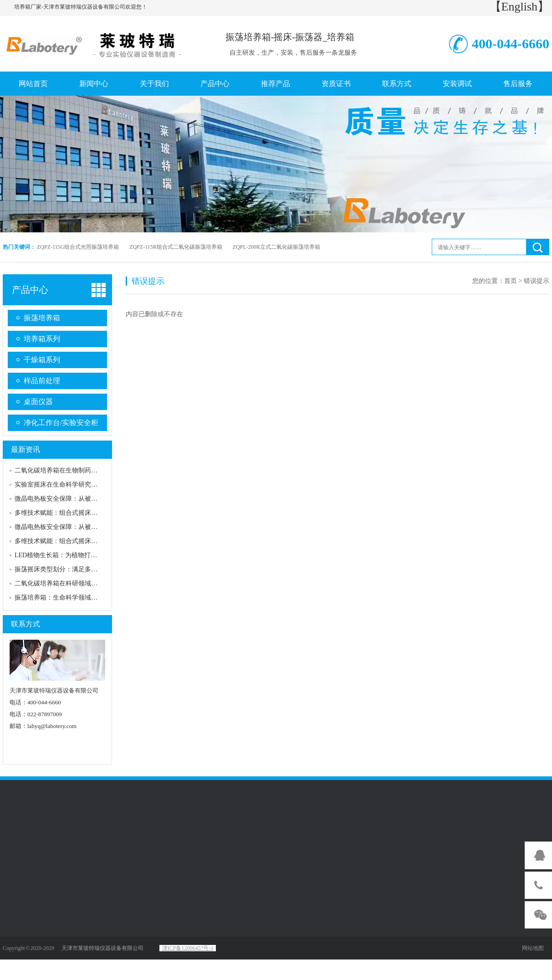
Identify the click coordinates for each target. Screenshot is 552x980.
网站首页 (33, 84)
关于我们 (154, 84)
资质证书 (336, 84)
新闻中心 (94, 84)
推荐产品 (276, 84)
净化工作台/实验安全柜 (61, 423)
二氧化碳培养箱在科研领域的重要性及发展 (75, 583)
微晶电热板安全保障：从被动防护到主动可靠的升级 (88, 499)
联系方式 (397, 84)
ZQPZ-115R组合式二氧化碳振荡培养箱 (176, 247)
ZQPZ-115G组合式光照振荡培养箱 (78, 247)
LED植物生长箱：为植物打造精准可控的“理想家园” (87, 555)
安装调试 (457, 84)
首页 (511, 281)
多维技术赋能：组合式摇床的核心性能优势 (75, 513)
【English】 (519, 7)
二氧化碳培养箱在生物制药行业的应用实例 (75, 470)
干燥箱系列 (42, 360)
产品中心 (215, 84)
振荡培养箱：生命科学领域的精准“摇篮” (72, 598)
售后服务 (518, 84)
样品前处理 (42, 381)
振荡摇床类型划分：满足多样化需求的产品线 (78, 569)
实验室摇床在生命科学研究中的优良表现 (72, 485)
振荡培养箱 (42, 318)
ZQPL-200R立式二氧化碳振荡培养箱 (276, 247)
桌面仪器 (38, 402)
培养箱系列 (42, 339)
